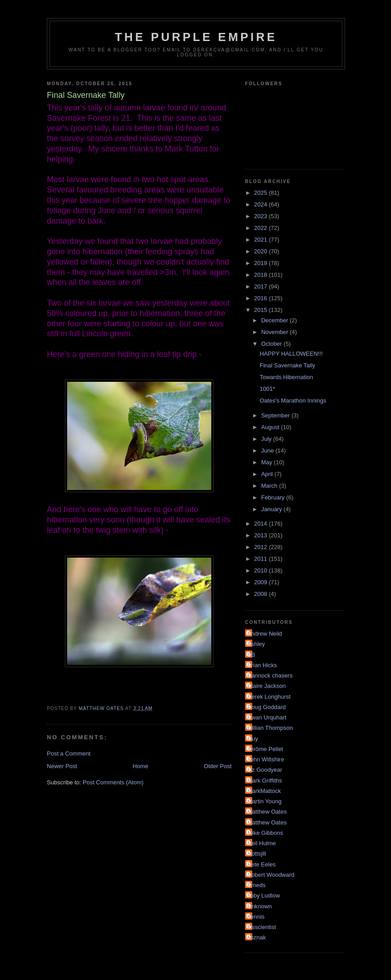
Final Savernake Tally (287, 365)
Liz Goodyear (265, 770)
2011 (261, 559)
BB (251, 655)
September (276, 415)
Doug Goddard (266, 707)
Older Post (218, 766)
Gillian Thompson (270, 728)
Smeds (256, 885)
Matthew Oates (267, 812)
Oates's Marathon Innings (293, 401)
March (270, 486)
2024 (261, 204)
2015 (261, 310)
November (276, 332)
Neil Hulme (262, 843)
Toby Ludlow (264, 895)
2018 (261, 275)
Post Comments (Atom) (113, 782)
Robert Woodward (271, 875)
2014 (261, 524)
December (276, 320)
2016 (261, 298)
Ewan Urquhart (267, 717)
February (274, 497)
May (268, 462)
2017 (261, 286)
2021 (261, 240)
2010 (261, 570)
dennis (256, 917)
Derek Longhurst (269, 697)
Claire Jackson (266, 686)
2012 (261, 547)
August (271, 427)
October (273, 344)
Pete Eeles (261, 864)
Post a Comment (69, 753)
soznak (257, 937)
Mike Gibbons (265, 833)
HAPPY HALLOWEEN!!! (291, 354)
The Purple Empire (196, 37)
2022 (261, 228)
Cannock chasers (270, 675)
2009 (261, 582)
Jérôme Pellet (265, 749)
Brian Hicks (262, 665)
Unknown (259, 906)
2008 (261, 594)
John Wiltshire (266, 759)
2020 (261, 251)
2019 (261, 263)
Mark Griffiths (265, 781)
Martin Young (264, 801)
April (268, 474)
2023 (261, 216)
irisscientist (262, 927)
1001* (267, 389)
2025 (261, 193)
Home (141, 766)
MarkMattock (264, 791)
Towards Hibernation (286, 377)
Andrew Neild (265, 634)
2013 (261, 535)
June (268, 451)
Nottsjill (257, 854)
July (267, 439)
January (273, 509)
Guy (253, 739)
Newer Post (62, 766)
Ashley (256, 644)
